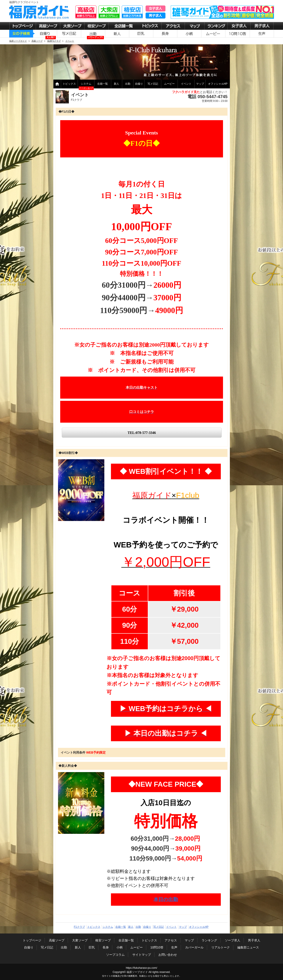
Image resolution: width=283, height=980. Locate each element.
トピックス (69, 84)
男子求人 (254, 940)
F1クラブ (79, 927)
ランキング (209, 940)
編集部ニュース (248, 947)
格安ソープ (103, 940)
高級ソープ (57, 940)
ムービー (169, 84)
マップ (200, 84)
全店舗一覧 (126, 940)
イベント (186, 84)
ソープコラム (115, 955)
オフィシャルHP (218, 84)
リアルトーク (221, 947)
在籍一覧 (103, 84)
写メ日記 (153, 84)
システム (86, 84)
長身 (106, 947)
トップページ (32, 940)
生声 (174, 947)
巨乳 (92, 947)
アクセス (171, 940)
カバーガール (194, 947)
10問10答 (157, 947)
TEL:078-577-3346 (142, 433)
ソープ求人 (232, 940)
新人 (116, 84)
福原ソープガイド (137, 972)
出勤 (128, 84)
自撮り (139, 84)
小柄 (120, 947)
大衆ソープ (80, 940)
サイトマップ (142, 955)
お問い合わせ (168, 955)
